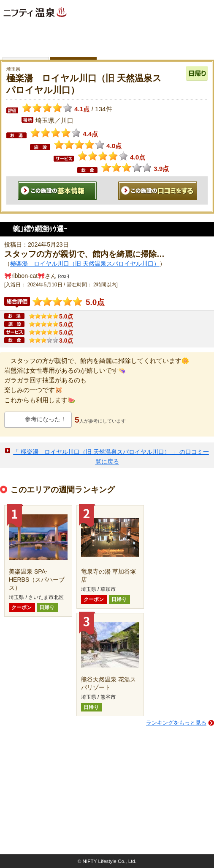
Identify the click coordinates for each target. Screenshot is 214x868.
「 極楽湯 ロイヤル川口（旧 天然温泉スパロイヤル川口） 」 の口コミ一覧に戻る (111, 457)
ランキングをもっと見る (176, 723)
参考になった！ (46, 419)
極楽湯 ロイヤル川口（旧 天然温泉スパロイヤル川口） (85, 264)
